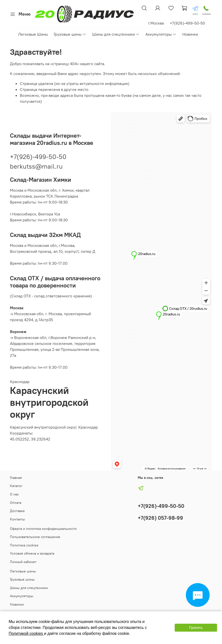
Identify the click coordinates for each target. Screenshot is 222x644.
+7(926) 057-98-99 (160, 518)
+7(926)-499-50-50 (38, 157)
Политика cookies (24, 545)
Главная (16, 478)
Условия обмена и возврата (32, 553)
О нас (14, 494)
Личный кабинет (23, 562)
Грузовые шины (70, 34)
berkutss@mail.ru (36, 166)
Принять (196, 628)
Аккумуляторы (161, 34)
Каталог (16, 486)
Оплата (16, 503)
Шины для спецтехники (116, 34)
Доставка (17, 511)
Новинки (190, 34)
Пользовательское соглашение (35, 537)
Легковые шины (23, 571)
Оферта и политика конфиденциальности (43, 529)
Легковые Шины (33, 34)
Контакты (17, 519)
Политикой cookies (26, 633)
